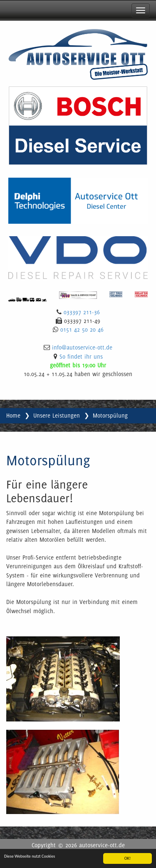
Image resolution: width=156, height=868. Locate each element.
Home (13, 416)
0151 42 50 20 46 (82, 330)
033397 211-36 (82, 312)
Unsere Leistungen (57, 416)
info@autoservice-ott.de (82, 347)
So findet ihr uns (81, 357)
